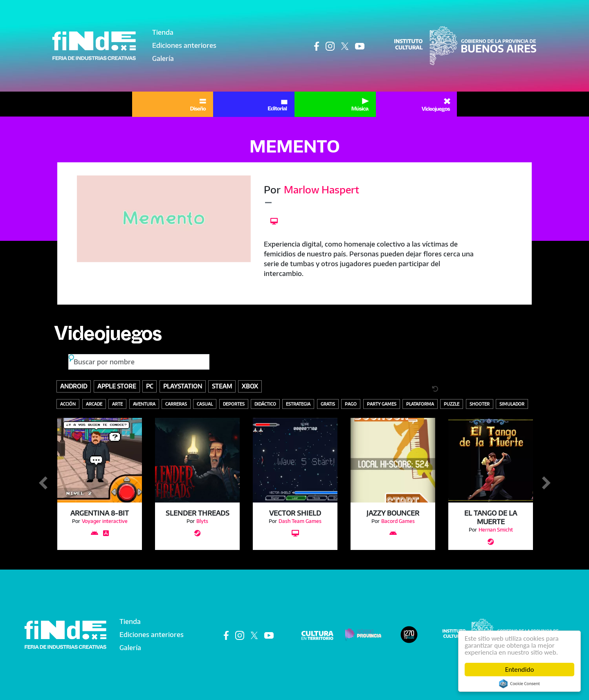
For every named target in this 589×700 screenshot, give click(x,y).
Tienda (163, 32)
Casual (205, 404)
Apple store (117, 386)
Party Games (382, 404)
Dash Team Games (300, 521)
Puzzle (452, 404)
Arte (117, 404)
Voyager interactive (105, 521)
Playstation (183, 386)
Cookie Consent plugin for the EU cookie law (519, 684)
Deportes (234, 404)
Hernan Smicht (496, 530)
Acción (68, 404)
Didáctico (265, 404)
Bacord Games (398, 521)
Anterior (43, 483)
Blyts (202, 521)
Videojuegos (108, 337)
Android (74, 386)
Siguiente (546, 483)
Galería (163, 58)
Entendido (520, 670)
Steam (222, 386)
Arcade (94, 404)
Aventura (144, 404)
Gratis (328, 404)
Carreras (176, 404)
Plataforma (420, 404)
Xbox (250, 386)
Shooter (480, 404)
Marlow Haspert (321, 189)
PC (149, 386)
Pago (351, 404)
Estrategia (298, 404)
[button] (164, 219)
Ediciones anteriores (184, 45)
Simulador (512, 404)
